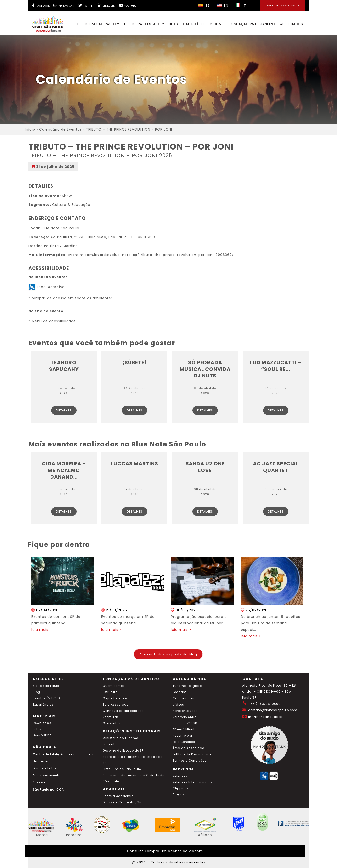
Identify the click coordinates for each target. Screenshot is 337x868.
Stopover (40, 782)
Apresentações (185, 711)
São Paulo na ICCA (48, 790)
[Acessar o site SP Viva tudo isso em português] (78, 831)
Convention (112, 723)
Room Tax (111, 717)
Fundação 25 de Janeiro (252, 24)
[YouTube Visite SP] (128, 5)
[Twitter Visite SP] (86, 5)
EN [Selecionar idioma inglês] (223, 6)
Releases (180, 776)
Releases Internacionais (193, 782)
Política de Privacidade (192, 754)
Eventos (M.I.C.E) (46, 698)
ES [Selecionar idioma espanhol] (204, 6)
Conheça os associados (123, 711)
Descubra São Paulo (98, 24)
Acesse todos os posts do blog (168, 654)
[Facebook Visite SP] (41, 5)
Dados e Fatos (45, 768)
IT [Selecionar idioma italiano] (241, 6)
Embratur (110, 744)
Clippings (181, 788)
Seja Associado (116, 705)
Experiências (43, 705)
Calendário (194, 24)
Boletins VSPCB (185, 723)
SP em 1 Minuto (185, 729)
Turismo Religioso (187, 686)
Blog (174, 24)
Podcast (179, 692)
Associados (292, 24)
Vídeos (178, 705)
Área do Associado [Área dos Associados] (283, 6)
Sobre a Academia (118, 796)
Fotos (37, 729)
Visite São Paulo (46, 686)
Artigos (178, 794)
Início (30, 129)
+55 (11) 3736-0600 (264, 704)
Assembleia (182, 736)
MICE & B (217, 24)
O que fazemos (115, 698)
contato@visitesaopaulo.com (273, 710)
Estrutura (110, 692)
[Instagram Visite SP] (64, 5)
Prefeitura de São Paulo (122, 769)
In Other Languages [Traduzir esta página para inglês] (266, 717)
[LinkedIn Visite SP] (107, 5)
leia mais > (42, 630)
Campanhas (183, 698)
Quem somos (114, 686)
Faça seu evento (47, 775)
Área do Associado (188, 748)
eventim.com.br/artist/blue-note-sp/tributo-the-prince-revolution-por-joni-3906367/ (151, 255)
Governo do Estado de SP (123, 751)
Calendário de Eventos (61, 129)
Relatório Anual (185, 717)
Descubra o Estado (144, 24)
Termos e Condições (190, 761)
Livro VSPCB (42, 735)
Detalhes (64, 410)
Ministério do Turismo (120, 738)
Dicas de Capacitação (122, 802)
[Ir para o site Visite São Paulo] (45, 22)
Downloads (42, 723)
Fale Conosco (184, 742)
